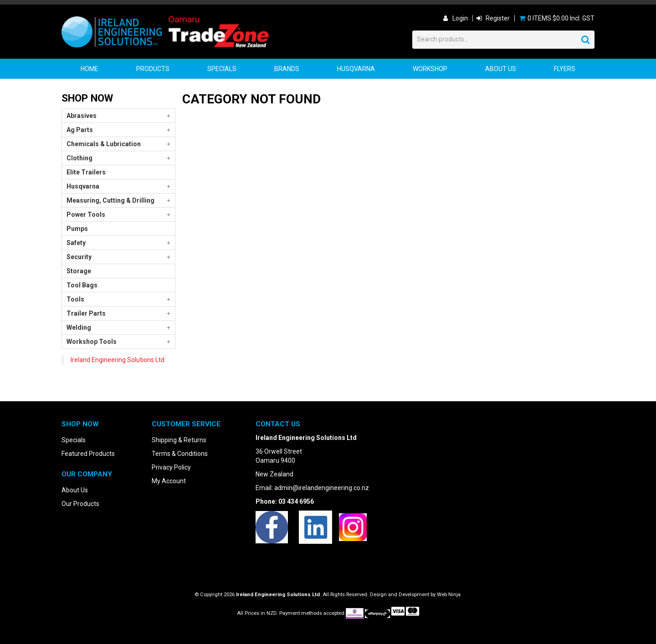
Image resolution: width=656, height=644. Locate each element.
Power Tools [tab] (86, 215)
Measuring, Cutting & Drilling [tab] (110, 200)
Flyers (565, 69)
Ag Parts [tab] (80, 130)
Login (460, 18)
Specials (222, 69)
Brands (287, 69)
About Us (501, 69)
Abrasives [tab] (82, 116)
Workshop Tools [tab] (92, 342)
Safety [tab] (76, 243)
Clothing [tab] (79, 158)
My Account (169, 481)
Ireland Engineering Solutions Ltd (118, 360)
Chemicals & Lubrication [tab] (104, 144)
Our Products (80, 504)
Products (153, 69)
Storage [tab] (79, 271)
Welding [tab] (79, 327)
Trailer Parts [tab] (86, 313)
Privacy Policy (171, 467)
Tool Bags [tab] (82, 285)
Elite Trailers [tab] (86, 172)
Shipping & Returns (179, 440)
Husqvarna (356, 69)
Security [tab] (79, 257)
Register (498, 18)
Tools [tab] (75, 299)
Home (90, 69)
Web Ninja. (449, 595)
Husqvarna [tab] (83, 186)
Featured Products (88, 454)
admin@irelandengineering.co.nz (322, 488)
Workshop (430, 69)
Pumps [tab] (77, 229)
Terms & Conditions (180, 454)
